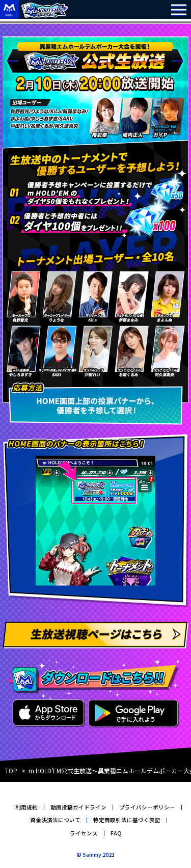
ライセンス (84, 833)
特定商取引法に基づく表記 (127, 820)
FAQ (116, 833)
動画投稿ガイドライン (78, 807)
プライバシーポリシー (147, 807)
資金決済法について (55, 820)
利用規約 (26, 807)
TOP (11, 770)
